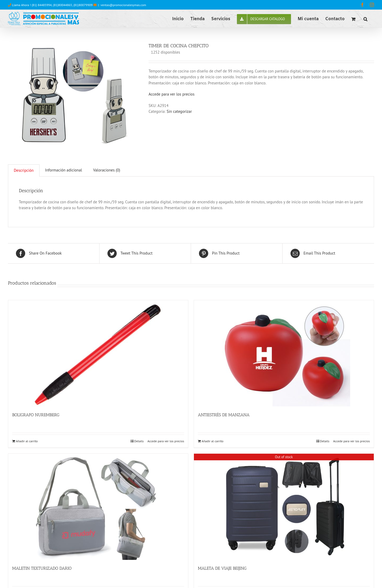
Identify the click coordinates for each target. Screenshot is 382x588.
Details (139, 441)
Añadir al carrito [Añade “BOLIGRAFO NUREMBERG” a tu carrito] (27, 441)
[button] (365, 19)
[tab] (24, 170)
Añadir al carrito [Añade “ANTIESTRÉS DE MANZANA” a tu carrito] (212, 441)
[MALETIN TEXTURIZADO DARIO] (98, 507)
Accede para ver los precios (172, 94)
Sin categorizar (179, 111)
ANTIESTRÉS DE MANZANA (224, 415)
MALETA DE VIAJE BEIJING (222, 568)
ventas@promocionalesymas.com (123, 5)
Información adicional (64, 170)
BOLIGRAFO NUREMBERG (36, 415)
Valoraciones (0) (107, 170)
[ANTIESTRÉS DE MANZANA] (284, 353)
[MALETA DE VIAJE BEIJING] (284, 507)
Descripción (24, 170)
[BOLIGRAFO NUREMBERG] (98, 353)
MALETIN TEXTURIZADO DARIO (42, 568)
